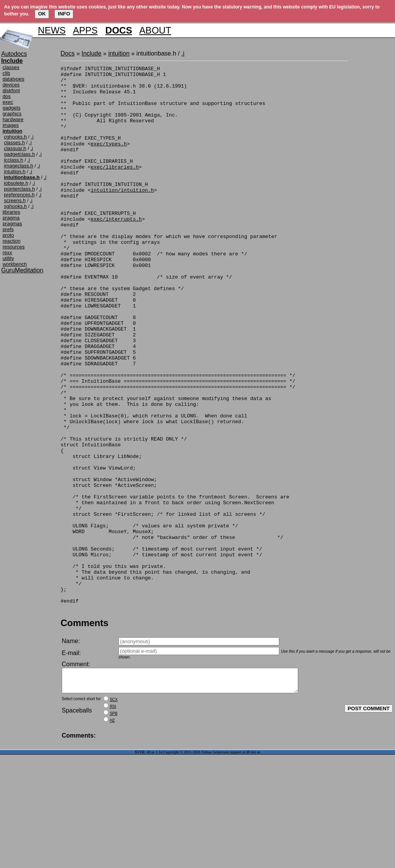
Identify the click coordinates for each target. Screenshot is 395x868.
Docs (68, 53)
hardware (13, 119)
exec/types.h (109, 160)
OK (42, 14)
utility (8, 258)
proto (8, 235)
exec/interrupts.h (116, 250)
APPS (85, 30)
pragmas (13, 224)
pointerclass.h (19, 189)
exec (8, 102)
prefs (8, 229)
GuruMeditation (22, 270)
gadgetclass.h (19, 154)
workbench (15, 264)
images (11, 125)
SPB (113, 827)
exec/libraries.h (115, 187)
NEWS (52, 30)
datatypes (14, 79)
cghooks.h (15, 137)
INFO (64, 14)
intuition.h (15, 171)
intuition (119, 53)
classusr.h (15, 148)
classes (11, 67)
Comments (84, 732)
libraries (12, 212)
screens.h (15, 200)
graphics (12, 114)
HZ (112, 834)
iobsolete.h (16, 183)
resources (14, 247)
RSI (113, 820)
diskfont (11, 90)
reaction (12, 241)
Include (91, 53)
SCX (114, 813)
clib (7, 73)
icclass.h (14, 160)
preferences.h (19, 195)
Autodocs (14, 54)
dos (7, 96)
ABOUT (155, 30)
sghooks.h (15, 206)
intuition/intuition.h (122, 215)
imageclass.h (19, 166)
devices (11, 85)
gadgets (12, 108)
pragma (11, 218)
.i (32, 137)
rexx (8, 252)
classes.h (14, 143)
